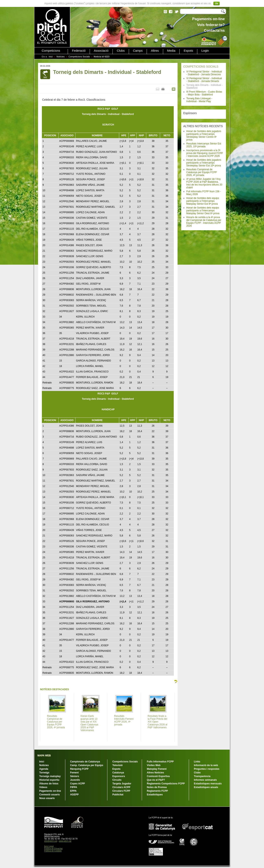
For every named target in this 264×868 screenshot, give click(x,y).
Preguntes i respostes (207, 769)
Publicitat (118, 795)
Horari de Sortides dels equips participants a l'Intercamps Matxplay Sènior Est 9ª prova (203, 201)
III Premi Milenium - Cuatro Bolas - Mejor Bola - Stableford (204, 93)
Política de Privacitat (53, 849)
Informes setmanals (205, 780)
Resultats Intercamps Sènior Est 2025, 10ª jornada (204, 145)
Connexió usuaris (50, 795)
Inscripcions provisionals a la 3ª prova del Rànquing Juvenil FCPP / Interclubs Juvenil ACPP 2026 (205, 153)
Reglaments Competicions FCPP (166, 784)
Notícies (61, 57)
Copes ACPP (78, 784)
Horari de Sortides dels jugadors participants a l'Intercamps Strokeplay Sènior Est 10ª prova (204, 163)
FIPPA (74, 787)
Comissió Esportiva (158, 776)
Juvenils (75, 780)
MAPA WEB (44, 756)
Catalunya (118, 773)
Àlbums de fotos (49, 784)
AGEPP (74, 795)
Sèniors (75, 776)
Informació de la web (206, 765)
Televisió (117, 765)
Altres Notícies (155, 773)
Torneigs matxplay (50, 776)
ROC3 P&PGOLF (108, 109)
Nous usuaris (47, 798)
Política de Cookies (53, 851)
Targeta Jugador (122, 784)
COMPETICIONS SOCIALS (201, 67)
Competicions (51, 51)
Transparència (202, 776)
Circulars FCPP (121, 791)
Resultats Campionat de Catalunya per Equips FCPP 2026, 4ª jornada (202, 172)
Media (171, 51)
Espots (188, 51)
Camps (138, 51)
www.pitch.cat (65, 841)
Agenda (44, 769)
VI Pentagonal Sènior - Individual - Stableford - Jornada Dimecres (204, 73)
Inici (51, 57)
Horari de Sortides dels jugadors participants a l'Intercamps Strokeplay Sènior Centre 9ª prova (204, 135)
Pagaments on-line (50, 791)
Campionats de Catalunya (85, 762)
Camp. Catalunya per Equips (87, 765)
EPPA (73, 791)
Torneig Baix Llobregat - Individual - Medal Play (199, 100)
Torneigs (44, 773)
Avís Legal (49, 846)
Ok (217, 3)
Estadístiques (155, 795)
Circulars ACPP (121, 787)
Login (205, 51)
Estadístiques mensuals (208, 784)
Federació (79, 51)
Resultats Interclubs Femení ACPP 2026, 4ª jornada (124, 720)
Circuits (117, 780)
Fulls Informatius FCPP (160, 762)
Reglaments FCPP (157, 791)
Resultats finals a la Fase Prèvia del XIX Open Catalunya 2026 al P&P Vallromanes (158, 722)
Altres (155, 51)
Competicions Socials (79, 57)
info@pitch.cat (51, 841)
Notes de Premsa (157, 787)
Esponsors (119, 776)
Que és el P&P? (156, 780)
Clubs (121, 51)
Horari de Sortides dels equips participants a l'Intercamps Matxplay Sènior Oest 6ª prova (203, 211)
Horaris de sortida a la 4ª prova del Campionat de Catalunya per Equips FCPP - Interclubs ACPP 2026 (204, 222)
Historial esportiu (49, 780)
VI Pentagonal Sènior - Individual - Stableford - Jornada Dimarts (204, 80)
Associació (101, 51)
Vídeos (43, 787)
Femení (74, 773)
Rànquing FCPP (79, 769)
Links (197, 762)
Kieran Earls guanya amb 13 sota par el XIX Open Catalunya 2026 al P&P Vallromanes (89, 723)
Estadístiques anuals (206, 787)
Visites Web (154, 765)
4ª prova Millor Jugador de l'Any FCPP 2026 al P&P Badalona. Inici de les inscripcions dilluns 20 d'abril (204, 183)
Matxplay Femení (157, 769)
